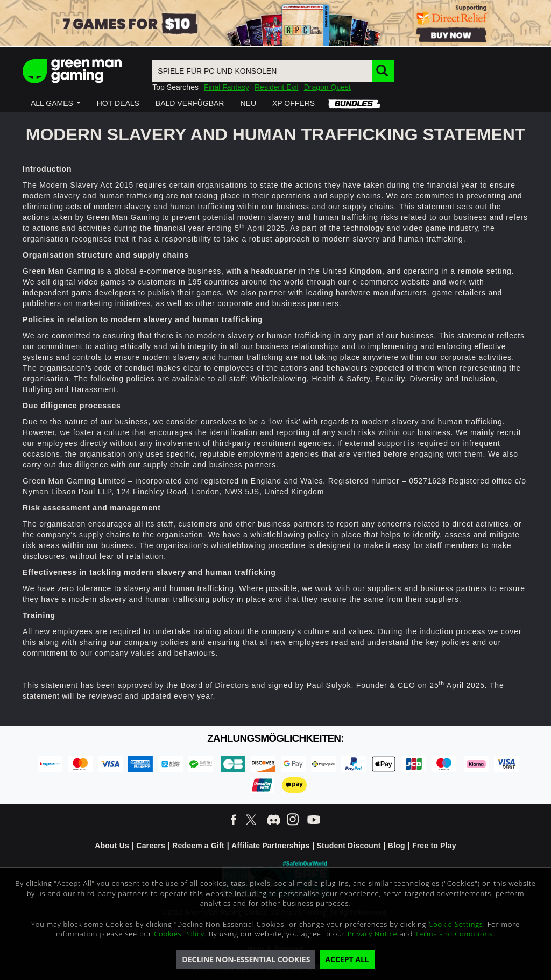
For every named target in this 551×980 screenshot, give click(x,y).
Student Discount (349, 846)
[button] (56, 103)
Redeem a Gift (198, 846)
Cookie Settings (455, 924)
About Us (112, 846)
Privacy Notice (373, 934)
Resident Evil (277, 87)
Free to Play (434, 846)
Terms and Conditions (454, 934)
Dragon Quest (327, 87)
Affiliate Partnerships (270, 846)
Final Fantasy (227, 87)
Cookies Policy (179, 934)
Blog (397, 846)
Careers (151, 846)
